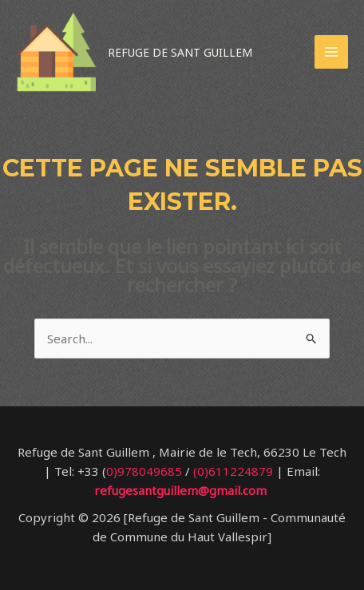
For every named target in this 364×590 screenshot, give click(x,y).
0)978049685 (144, 471)
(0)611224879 (233, 471)
